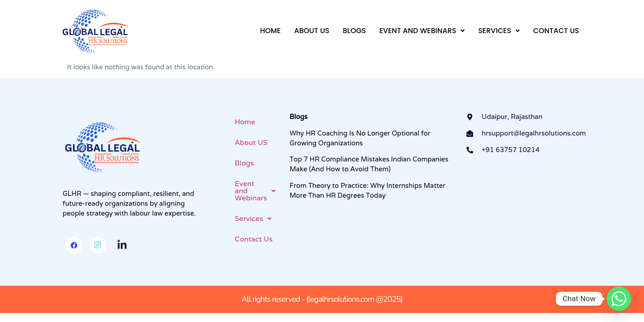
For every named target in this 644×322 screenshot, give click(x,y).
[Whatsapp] (619, 299)
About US (312, 31)
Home (270, 31)
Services (499, 31)
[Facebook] (74, 245)
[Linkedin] (122, 246)
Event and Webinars (422, 31)
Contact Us (556, 31)
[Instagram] (98, 245)
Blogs (354, 31)
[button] (422, 31)
